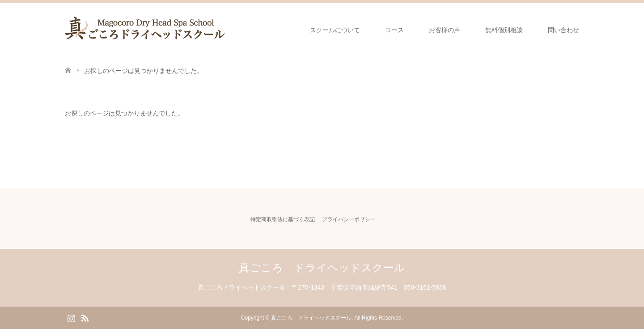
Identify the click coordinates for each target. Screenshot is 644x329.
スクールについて (335, 30)
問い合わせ (563, 30)
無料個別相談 (504, 30)
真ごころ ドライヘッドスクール (322, 267)
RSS (85, 317)
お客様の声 (445, 30)
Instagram (71, 317)
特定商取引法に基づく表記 (283, 219)
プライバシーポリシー (349, 219)
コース (394, 30)
